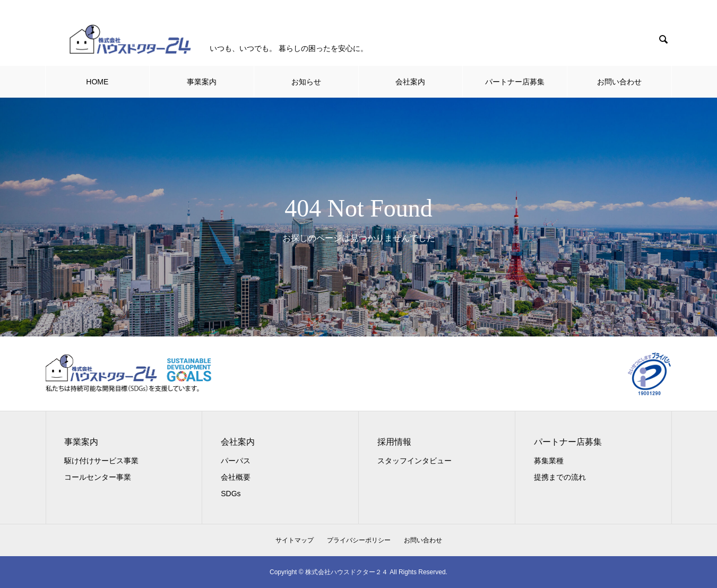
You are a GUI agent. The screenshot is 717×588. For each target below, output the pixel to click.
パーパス (236, 461)
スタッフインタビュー (414, 461)
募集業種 (549, 461)
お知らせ (306, 82)
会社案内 (410, 82)
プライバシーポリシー (359, 540)
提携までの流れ (560, 477)
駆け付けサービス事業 (101, 461)
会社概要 (236, 477)
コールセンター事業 (98, 477)
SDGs (231, 494)
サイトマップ (295, 540)
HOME (97, 82)
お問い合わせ (619, 82)
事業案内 (202, 82)
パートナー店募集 (515, 82)
